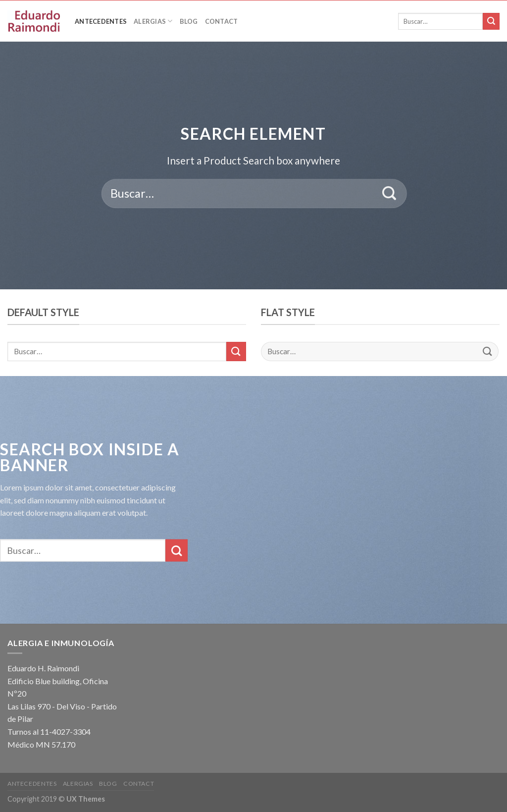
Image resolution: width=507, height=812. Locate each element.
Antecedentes (101, 21)
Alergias (153, 21)
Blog (189, 21)
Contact (222, 21)
